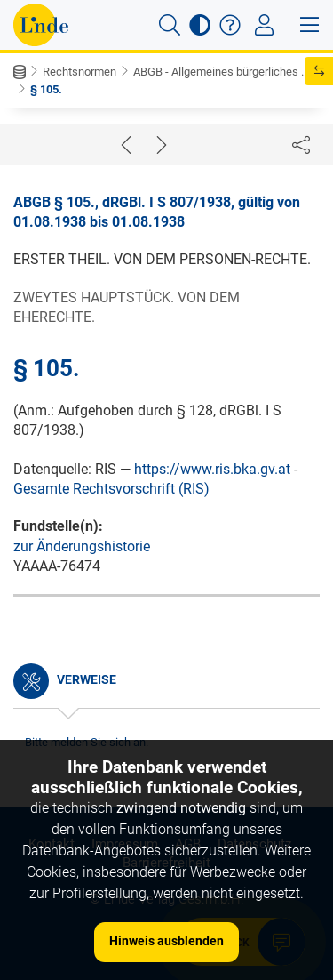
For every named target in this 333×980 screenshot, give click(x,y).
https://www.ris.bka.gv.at (212, 469)
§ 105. (46, 89)
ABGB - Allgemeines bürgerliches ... (221, 72)
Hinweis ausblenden (166, 941)
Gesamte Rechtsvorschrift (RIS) (111, 489)
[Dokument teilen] (301, 144)
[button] (170, 25)
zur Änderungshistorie (82, 546)
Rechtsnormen (79, 72)
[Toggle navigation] (264, 25)
